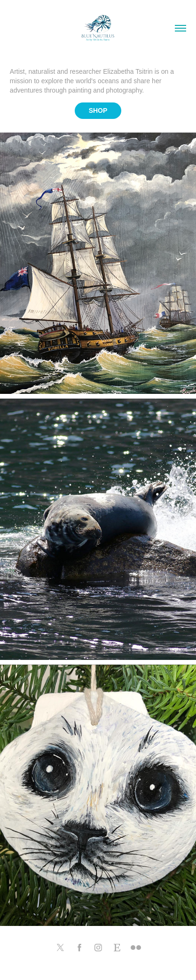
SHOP (98, 110)
